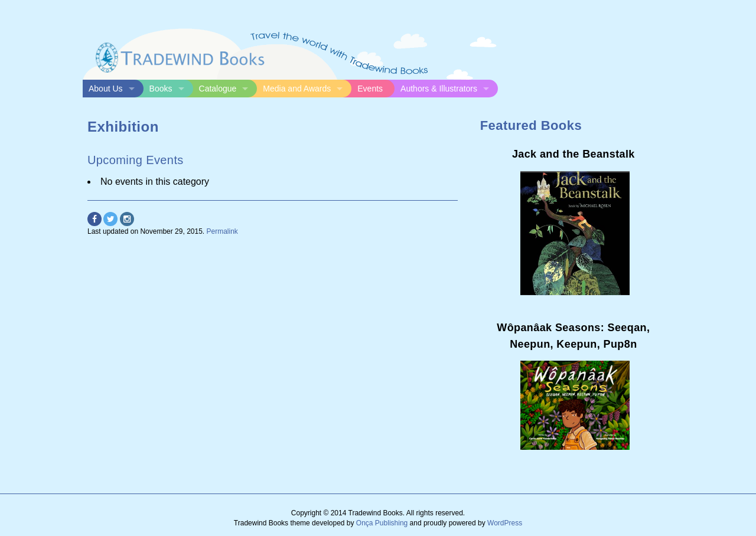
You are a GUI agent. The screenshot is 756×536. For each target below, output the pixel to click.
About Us (106, 89)
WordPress (505, 523)
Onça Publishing (382, 523)
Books (161, 89)
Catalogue (218, 89)
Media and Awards (297, 89)
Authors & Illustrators (439, 89)
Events (370, 89)
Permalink (222, 231)
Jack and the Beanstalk (573, 154)
